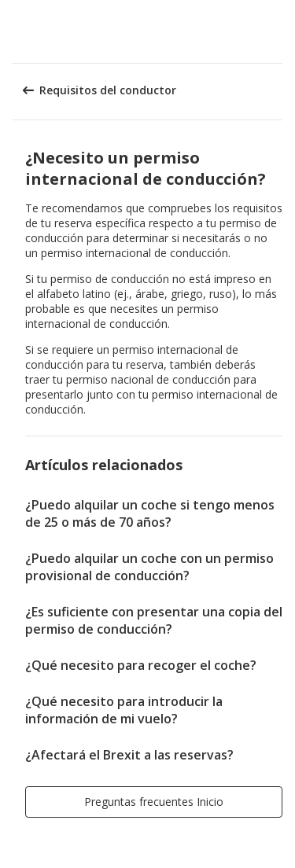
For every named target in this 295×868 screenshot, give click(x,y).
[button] (278, 31)
